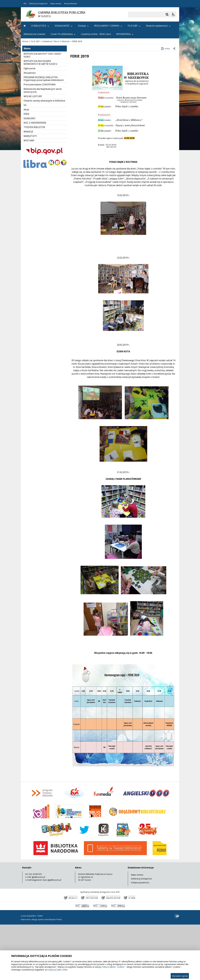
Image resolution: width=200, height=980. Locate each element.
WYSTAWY (29, 196)
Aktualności (30, 128)
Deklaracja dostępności (38, 4)
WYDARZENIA (125, 34)
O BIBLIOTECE (40, 26)
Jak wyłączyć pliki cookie (56, 970)
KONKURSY (30, 174)
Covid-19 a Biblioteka (63, 34)
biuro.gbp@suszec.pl (52, 935)
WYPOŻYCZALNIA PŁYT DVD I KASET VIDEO (43, 111)
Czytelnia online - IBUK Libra (96, 34)
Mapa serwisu (56, 4)
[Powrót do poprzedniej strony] (174, 104)
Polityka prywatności (140, 938)
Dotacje (83, 26)
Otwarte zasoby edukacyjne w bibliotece (44, 156)
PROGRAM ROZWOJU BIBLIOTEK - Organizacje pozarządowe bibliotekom (44, 134)
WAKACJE (28, 187)
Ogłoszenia (29, 124)
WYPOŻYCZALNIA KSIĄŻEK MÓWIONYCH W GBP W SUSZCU (40, 118)
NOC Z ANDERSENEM (35, 178)
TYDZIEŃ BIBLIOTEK (34, 183)
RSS (25, 4)
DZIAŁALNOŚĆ (63, 26)
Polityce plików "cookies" (113, 967)
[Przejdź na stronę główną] (25, 26)
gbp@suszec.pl (38, 933)
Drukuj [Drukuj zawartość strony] (165, 104)
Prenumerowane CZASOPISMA (40, 140)
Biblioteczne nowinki (34, 34)
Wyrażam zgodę (180, 976)
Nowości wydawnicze (158, 26)
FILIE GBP (134, 26)
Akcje (26, 165)
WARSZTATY (30, 192)
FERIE (26, 170)
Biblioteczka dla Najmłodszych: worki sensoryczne (43, 146)
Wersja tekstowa (70, 4)
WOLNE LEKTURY (33, 152)
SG (25, 161)
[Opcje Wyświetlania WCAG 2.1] (173, 14)
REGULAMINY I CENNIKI (108, 26)
